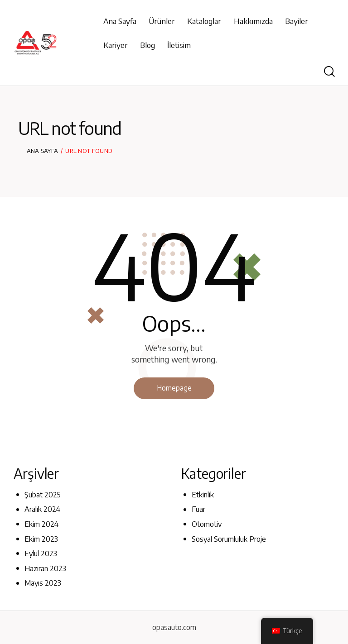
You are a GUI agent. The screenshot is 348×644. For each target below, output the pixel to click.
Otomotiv (207, 524)
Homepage (174, 388)
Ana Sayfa (43, 151)
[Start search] (329, 72)
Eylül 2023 (41, 553)
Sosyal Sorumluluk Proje (229, 539)
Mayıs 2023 (43, 583)
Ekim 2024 (41, 524)
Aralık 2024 (42, 510)
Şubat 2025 (43, 495)
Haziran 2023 (45, 568)
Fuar (198, 510)
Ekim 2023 (41, 539)
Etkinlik (203, 495)
